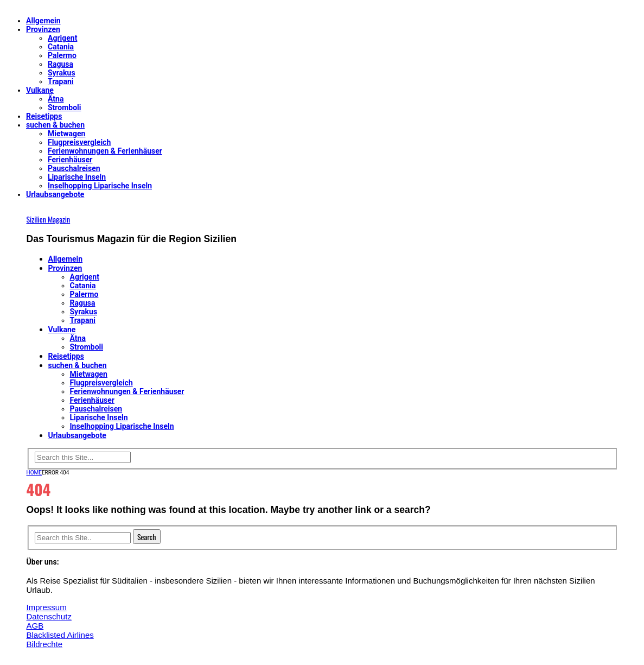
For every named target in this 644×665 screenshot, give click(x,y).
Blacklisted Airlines (60, 635)
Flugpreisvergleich (79, 142)
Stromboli (65, 107)
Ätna (56, 99)
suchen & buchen (55, 125)
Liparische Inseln (77, 177)
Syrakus (62, 73)
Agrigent (62, 38)
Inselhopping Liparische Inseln (100, 186)
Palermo (62, 55)
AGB (35, 626)
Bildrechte (45, 644)
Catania (61, 47)
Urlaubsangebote (55, 194)
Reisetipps (44, 116)
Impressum (47, 607)
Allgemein (43, 21)
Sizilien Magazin (49, 219)
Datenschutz (49, 616)
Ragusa (60, 64)
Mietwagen (66, 134)
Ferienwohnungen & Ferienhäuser (105, 151)
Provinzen (43, 29)
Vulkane (40, 90)
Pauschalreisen (74, 168)
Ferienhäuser (70, 160)
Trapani (61, 81)
